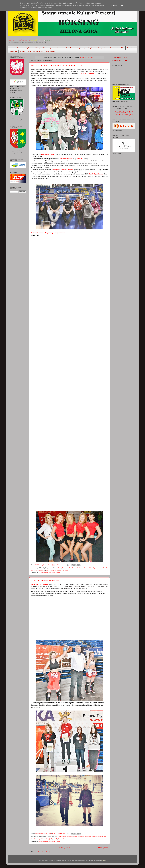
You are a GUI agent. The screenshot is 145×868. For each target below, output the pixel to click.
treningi (52, 570)
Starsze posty (102, 847)
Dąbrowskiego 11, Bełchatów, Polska (49, 572)
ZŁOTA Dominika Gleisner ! (46, 580)
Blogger (103, 860)
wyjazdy (57, 570)
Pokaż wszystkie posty (87, 57)
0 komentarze (61, 565)
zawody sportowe (65, 570)
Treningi (60, 48)
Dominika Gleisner (47, 154)
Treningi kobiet (51, 51)
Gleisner (74, 568)
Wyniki (23, 51)
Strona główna (64, 847)
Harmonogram (48, 48)
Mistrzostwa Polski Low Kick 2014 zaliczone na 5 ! (57, 65)
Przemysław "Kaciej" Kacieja (63, 170)
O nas (111, 48)
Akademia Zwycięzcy (35, 51)
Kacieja (86, 568)
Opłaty (38, 48)
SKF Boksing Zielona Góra (43, 565)
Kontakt (19, 48)
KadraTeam (70, 48)
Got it (123, 5)
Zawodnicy (13, 51)
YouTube (130, 48)
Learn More (114, 5)
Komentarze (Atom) (44, 852)
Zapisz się (29, 48)
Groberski (80, 568)
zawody (55, 839)
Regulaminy (81, 48)
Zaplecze (91, 48)
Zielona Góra (62, 839)
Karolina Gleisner (66, 159)
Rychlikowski (41, 570)
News (12, 48)
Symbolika (120, 48)
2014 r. (60, 568)
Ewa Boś (80, 159)
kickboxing (92, 568)
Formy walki (102, 48)
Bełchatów (65, 568)
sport (47, 570)
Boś (70, 568)
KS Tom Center (86, 73)
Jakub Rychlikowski (96, 174)
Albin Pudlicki (62, 837)
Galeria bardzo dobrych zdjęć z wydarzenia (48, 233)
